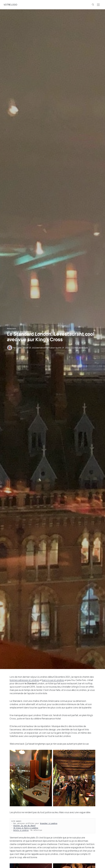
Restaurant (11, 329)
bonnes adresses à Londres (24, 680)
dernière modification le (46, 348)
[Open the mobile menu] (98, 5)
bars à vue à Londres (53, 680)
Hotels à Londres (21, 830)
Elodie (19, 348)
